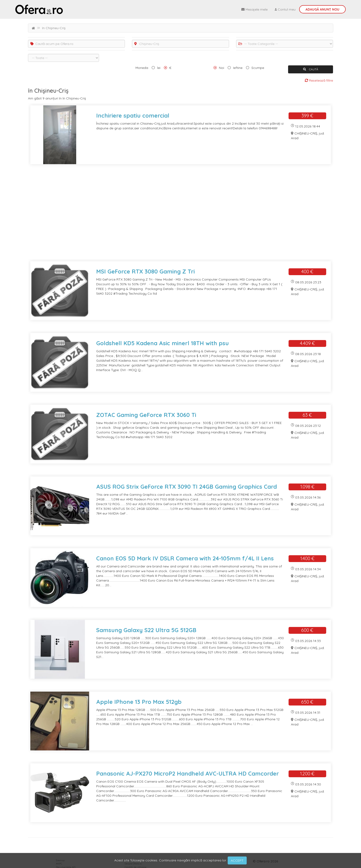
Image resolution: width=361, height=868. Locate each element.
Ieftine (238, 68)
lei (159, 68)
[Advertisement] (169, 216)
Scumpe (258, 68)
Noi (222, 68)
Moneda (142, 68)
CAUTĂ (311, 69)
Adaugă (322, 9)
